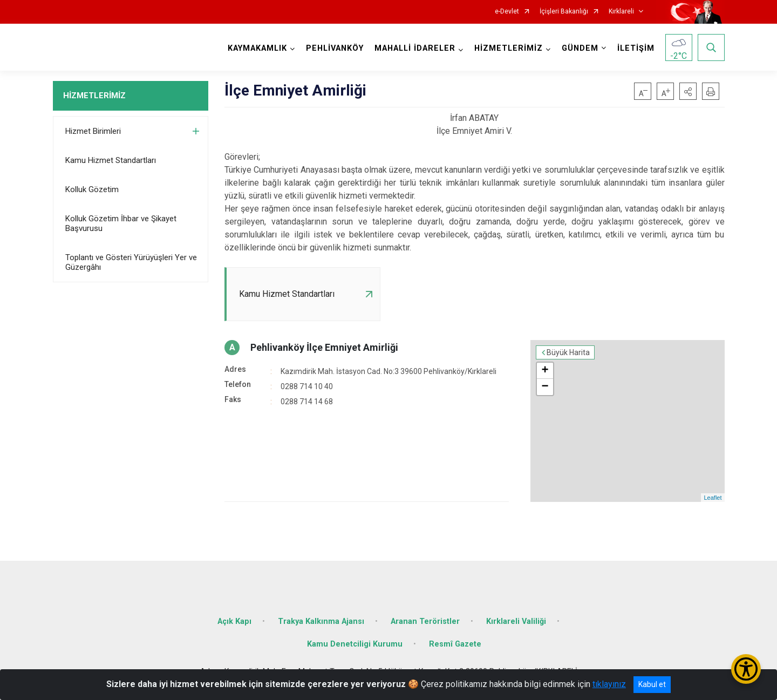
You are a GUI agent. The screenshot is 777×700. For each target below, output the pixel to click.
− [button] (545, 387)
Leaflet (713, 498)
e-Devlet (507, 12)
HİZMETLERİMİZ (94, 96)
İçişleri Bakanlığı (564, 12)
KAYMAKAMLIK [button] (257, 48)
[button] (688, 91)
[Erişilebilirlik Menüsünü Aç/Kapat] (746, 669)
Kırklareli (621, 12)
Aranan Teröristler (425, 621)
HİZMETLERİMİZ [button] (509, 48)
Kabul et (652, 684)
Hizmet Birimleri (93, 131)
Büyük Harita (568, 352)
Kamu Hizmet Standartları (111, 160)
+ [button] (545, 371)
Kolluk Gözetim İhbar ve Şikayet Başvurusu (121, 223)
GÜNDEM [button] (580, 48)
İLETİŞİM (636, 48)
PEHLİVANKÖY (335, 48)
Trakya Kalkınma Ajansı (321, 621)
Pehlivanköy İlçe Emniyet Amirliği (324, 347)
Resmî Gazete (455, 644)
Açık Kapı (234, 621)
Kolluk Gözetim (92, 189)
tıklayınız (609, 684)
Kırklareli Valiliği (516, 621)
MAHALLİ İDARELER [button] (415, 48)
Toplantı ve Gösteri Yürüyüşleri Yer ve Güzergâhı (131, 262)
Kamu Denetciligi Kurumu (355, 644)
